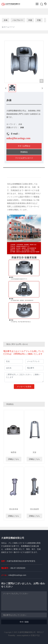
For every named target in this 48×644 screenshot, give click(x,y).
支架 (34, 452)
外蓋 (30, 20)
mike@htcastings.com (18, 138)
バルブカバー (18, 20)
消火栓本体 (14, 509)
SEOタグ (40, 632)
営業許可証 (35, 635)
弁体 (6, 20)
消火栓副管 (34, 509)
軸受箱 (14, 452)
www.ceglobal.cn (24, 635)
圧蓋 (39, 20)
